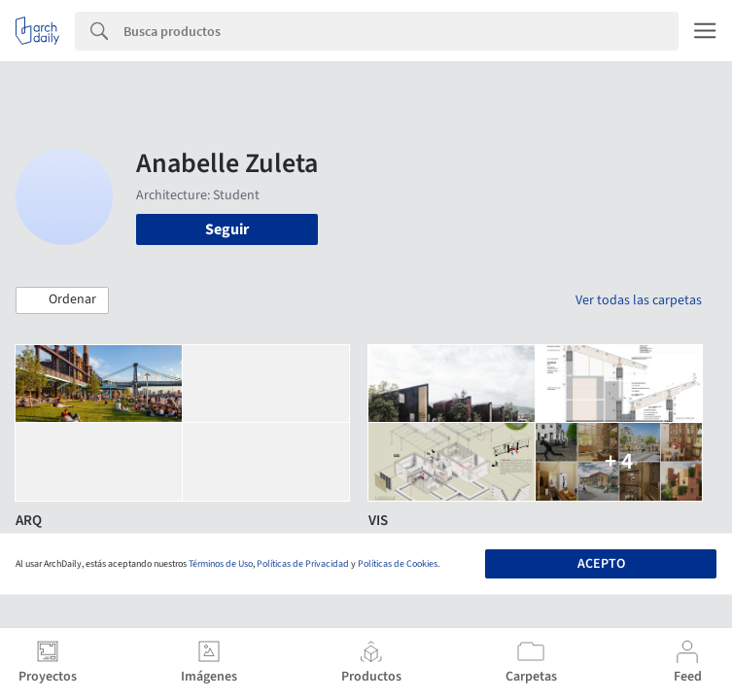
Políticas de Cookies (398, 564)
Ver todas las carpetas (639, 300)
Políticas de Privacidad (303, 564)
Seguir (227, 229)
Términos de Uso (221, 564)
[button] (62, 300)
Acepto (601, 564)
